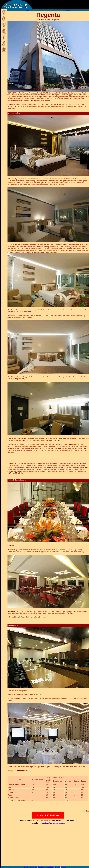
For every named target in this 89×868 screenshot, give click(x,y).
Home (68, 10)
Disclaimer (50, 867)
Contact (41, 867)
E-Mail (57, 867)
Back (28, 10)
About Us (33, 867)
